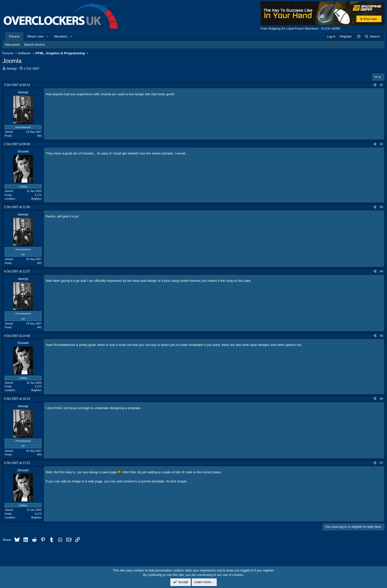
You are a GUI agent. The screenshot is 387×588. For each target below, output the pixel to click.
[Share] (375, 85)
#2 (381, 144)
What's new (35, 36)
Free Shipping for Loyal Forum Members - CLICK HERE (300, 28)
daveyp (12, 68)
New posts (12, 45)
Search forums (34, 45)
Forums (14, 36)
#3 (381, 207)
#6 (381, 399)
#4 (381, 271)
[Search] (372, 37)
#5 (381, 336)
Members (61, 36)
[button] (47, 37)
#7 (381, 463)
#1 (381, 85)
